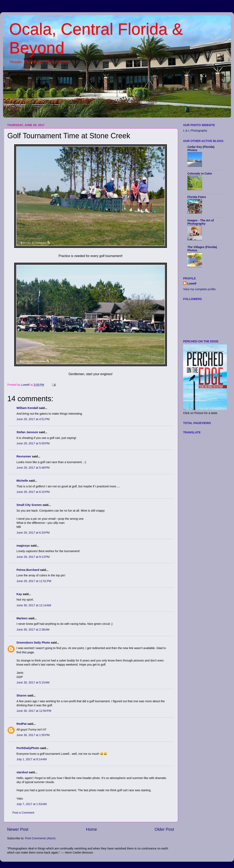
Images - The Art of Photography (201, 222)
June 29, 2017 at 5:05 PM (33, 443)
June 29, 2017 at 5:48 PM (33, 468)
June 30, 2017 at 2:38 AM (33, 630)
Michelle (22, 481)
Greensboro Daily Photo (33, 643)
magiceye (23, 546)
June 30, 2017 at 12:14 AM (34, 605)
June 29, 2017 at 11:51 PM (34, 581)
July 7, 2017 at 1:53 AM (32, 804)
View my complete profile (199, 289)
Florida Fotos (197, 197)
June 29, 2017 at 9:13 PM (33, 557)
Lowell (192, 283)
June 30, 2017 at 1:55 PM (33, 735)
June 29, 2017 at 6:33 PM (33, 533)
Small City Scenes (29, 505)
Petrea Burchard (28, 570)
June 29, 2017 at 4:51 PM (33, 419)
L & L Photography (195, 131)
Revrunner (24, 456)
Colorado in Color (200, 174)
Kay (19, 594)
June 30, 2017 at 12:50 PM (34, 711)
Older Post (164, 829)
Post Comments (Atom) (40, 838)
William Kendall (27, 408)
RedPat (22, 724)
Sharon (22, 695)
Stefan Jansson (27, 432)
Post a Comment (23, 813)
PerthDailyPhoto (28, 748)
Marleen (22, 618)
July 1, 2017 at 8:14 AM (32, 759)
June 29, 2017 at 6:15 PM (33, 492)
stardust (22, 772)
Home (92, 829)
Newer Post (18, 829)
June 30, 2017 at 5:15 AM (33, 682)
